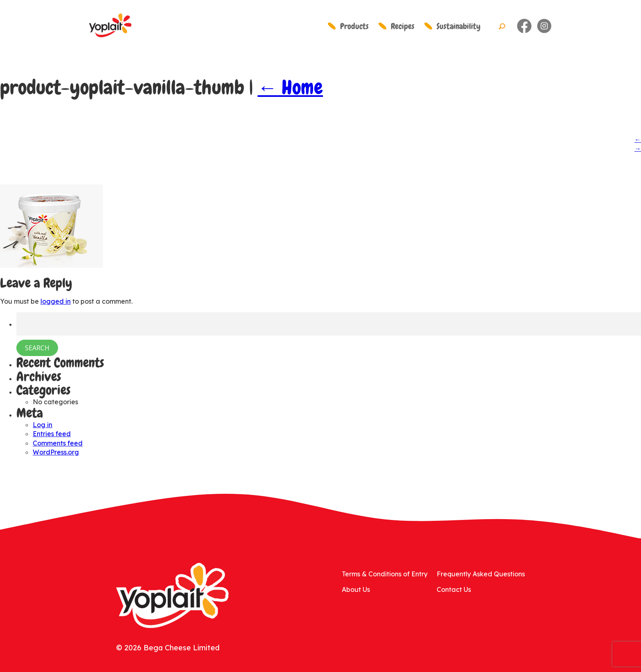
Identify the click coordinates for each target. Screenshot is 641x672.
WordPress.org (56, 452)
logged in (56, 301)
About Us (356, 589)
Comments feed (58, 443)
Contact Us (454, 589)
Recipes (403, 26)
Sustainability (458, 26)
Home (290, 87)
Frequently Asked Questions (481, 574)
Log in (43, 425)
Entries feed (52, 434)
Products (354, 26)
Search (502, 27)
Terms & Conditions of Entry (385, 574)
